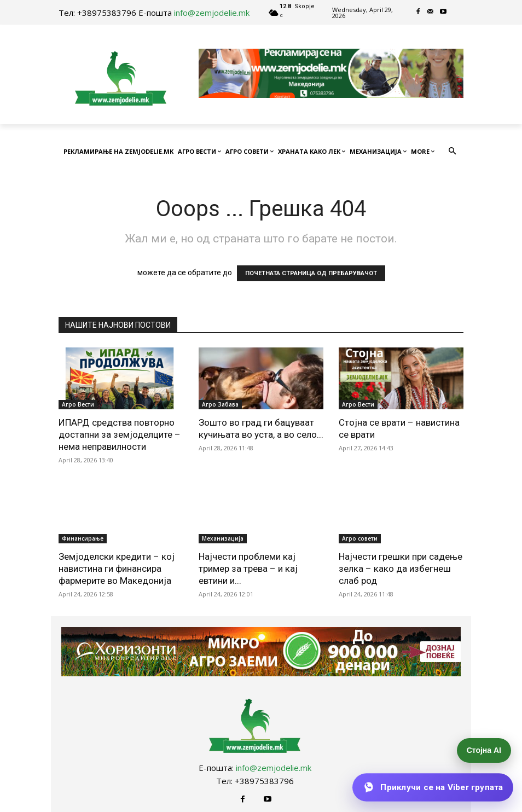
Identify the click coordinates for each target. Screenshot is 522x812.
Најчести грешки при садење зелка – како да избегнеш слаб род (401, 569)
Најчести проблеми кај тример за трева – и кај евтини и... (248, 569)
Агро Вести (78, 404)
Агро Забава (220, 404)
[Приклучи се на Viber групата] (433, 787)
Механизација (223, 538)
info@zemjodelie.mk (212, 13)
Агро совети (360, 538)
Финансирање (83, 538)
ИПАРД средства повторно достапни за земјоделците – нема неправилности (120, 434)
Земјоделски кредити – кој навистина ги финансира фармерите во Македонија (117, 569)
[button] (453, 152)
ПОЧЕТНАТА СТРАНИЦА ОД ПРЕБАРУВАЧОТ (311, 273)
